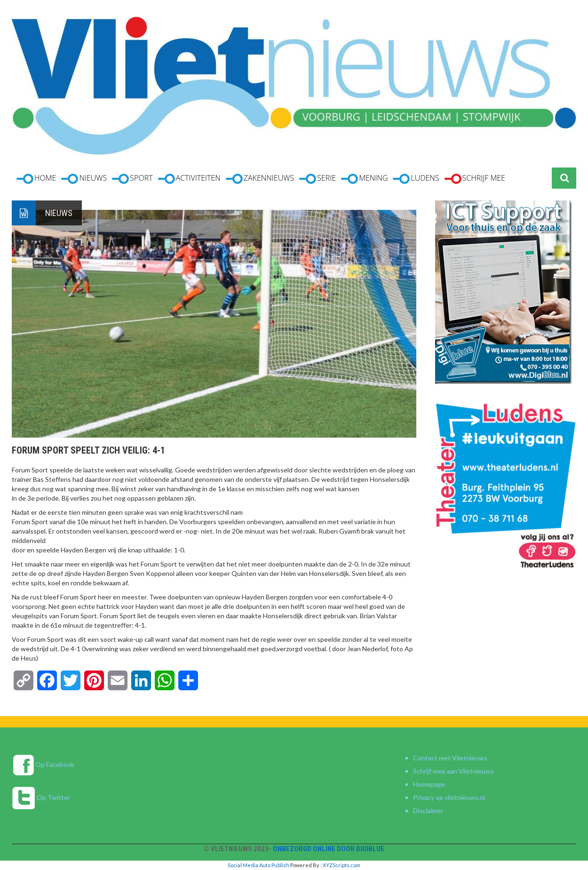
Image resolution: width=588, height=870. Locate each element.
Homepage (429, 784)
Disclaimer (428, 810)
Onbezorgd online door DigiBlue (329, 849)
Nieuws (59, 213)
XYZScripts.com (342, 865)
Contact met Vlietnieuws (450, 758)
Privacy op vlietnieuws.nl (449, 797)
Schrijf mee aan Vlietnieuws (453, 771)
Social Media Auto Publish (258, 865)
